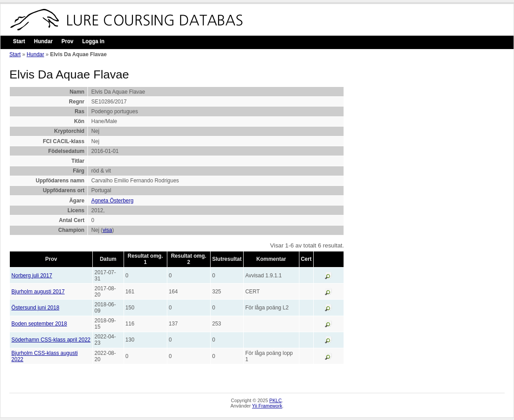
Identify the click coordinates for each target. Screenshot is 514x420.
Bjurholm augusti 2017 (38, 292)
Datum (108, 259)
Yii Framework (267, 406)
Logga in (93, 41)
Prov (68, 41)
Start (19, 41)
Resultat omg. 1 (145, 259)
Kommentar (272, 259)
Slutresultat (227, 259)
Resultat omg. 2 (189, 259)
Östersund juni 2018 (35, 308)
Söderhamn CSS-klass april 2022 (51, 340)
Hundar (43, 41)
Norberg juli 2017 (32, 276)
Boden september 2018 (39, 324)
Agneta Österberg (113, 201)
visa (107, 230)
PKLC (276, 400)
